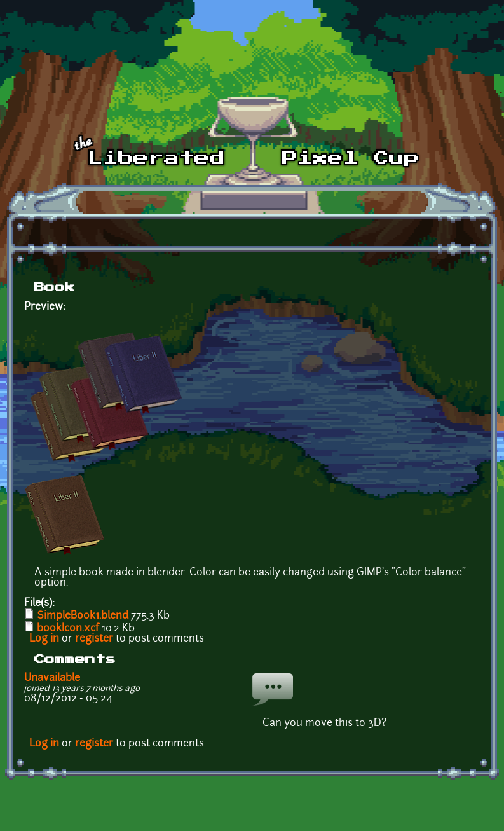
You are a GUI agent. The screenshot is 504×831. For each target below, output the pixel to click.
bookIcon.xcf (68, 629)
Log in (44, 639)
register (94, 639)
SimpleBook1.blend (83, 616)
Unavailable (52, 678)
